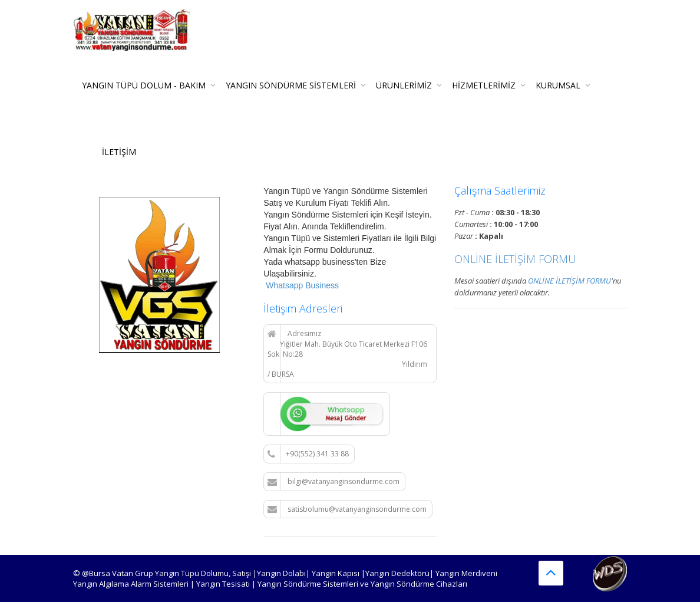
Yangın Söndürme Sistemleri (291, 85)
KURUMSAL (558, 85)
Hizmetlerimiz (484, 85)
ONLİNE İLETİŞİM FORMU (515, 259)
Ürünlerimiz (404, 85)
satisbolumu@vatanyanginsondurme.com (347, 509)
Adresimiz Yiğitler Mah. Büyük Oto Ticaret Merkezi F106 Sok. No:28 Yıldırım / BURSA (347, 354)
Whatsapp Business (301, 285)
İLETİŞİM (119, 152)
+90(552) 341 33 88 (308, 454)
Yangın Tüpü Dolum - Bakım (144, 85)
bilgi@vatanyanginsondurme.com (334, 482)
